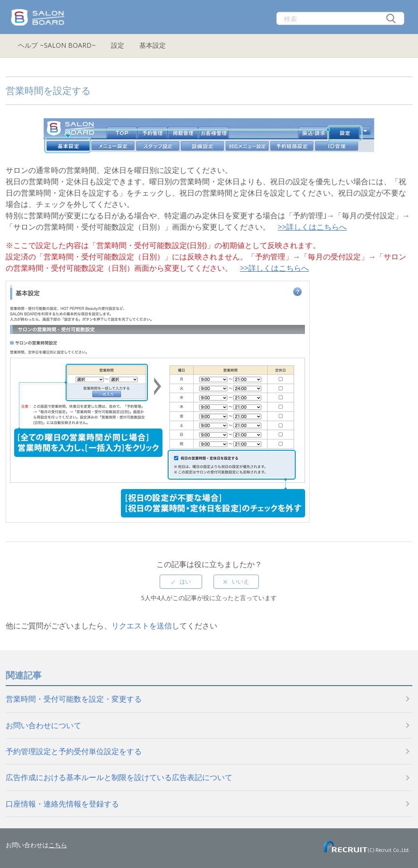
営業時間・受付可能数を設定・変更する (74, 699)
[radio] (181, 582)
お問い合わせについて (43, 725)
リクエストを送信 (142, 626)
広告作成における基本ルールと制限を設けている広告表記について (119, 777)
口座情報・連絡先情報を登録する (62, 804)
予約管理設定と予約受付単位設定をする (74, 751)
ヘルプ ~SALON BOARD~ (57, 45)
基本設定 (153, 45)
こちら (58, 845)
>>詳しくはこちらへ (312, 227)
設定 (118, 45)
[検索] (340, 18)
